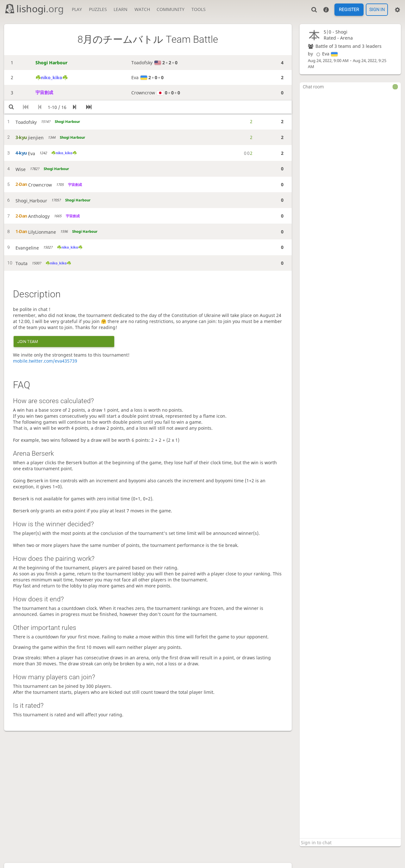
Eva (326, 54)
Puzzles (98, 9)
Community (171, 9)
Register (349, 10)
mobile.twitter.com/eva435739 (45, 361)
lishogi (34, 9)
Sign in (377, 10)
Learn (121, 9)
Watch (142, 9)
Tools (199, 9)
